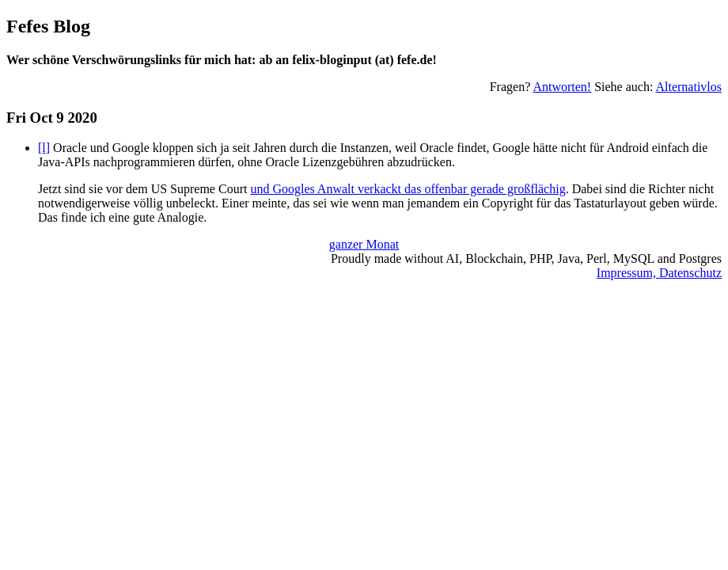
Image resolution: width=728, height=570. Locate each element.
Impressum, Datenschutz (659, 273)
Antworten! (562, 87)
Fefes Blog (48, 26)
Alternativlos (688, 87)
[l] (44, 148)
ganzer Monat (364, 244)
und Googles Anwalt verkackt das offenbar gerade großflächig (408, 189)
